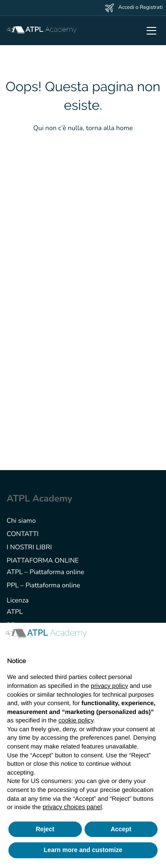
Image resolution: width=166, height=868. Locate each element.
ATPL (15, 612)
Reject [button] (45, 829)
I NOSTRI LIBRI (29, 548)
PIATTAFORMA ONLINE (43, 561)
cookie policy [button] (76, 720)
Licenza (18, 601)
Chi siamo (21, 521)
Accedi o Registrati (140, 8)
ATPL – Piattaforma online (45, 572)
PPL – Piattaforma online (43, 586)
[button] (154, 637)
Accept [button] (121, 829)
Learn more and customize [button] (83, 850)
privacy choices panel (72, 807)
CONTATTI (23, 534)
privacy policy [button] (109, 686)
